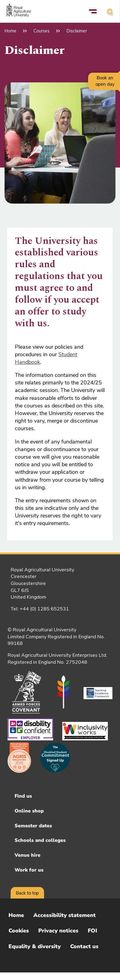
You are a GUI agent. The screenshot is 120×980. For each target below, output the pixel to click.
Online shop (29, 811)
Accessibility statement (65, 915)
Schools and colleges (40, 840)
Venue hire (27, 855)
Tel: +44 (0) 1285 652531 (40, 609)
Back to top (27, 893)
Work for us (29, 870)
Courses (41, 31)
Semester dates (33, 826)
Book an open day (105, 81)
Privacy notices (58, 931)
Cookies (19, 931)
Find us (23, 796)
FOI (93, 931)
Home (10, 31)
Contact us (84, 946)
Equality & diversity (35, 946)
